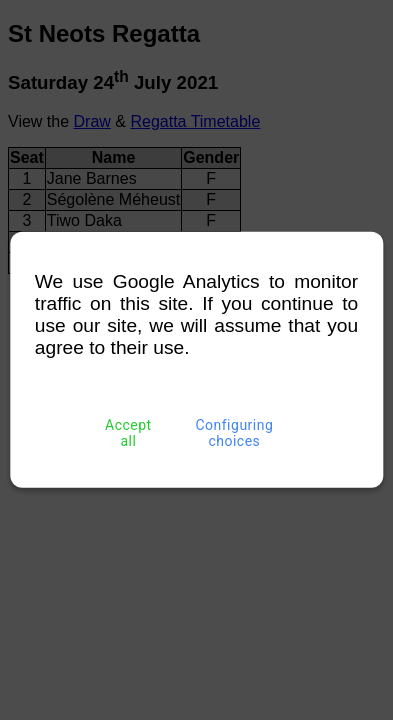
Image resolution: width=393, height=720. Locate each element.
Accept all (128, 433)
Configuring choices (234, 433)
